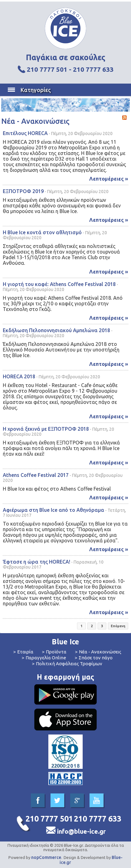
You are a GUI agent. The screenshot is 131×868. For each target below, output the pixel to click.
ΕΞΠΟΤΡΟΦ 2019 (23, 191)
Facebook (38, 800)
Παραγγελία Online (46, 658)
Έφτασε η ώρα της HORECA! (36, 562)
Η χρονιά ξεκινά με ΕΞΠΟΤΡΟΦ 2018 (46, 429)
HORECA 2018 (19, 376)
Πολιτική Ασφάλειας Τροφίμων (69, 664)
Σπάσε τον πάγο (96, 658)
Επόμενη (118, 626)
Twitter (57, 800)
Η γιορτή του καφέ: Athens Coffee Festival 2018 (59, 284)
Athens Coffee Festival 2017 (36, 475)
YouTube (97, 800)
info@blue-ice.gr (81, 831)
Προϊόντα (56, 652)
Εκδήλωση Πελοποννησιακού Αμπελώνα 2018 (56, 330)
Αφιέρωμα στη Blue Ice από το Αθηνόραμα (53, 510)
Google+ (77, 800)
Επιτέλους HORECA (25, 133)
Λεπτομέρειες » (109, 179)
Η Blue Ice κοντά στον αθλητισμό (42, 232)
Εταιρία (25, 652)
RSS (124, 118)
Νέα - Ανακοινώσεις (100, 652)
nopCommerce (46, 857)
